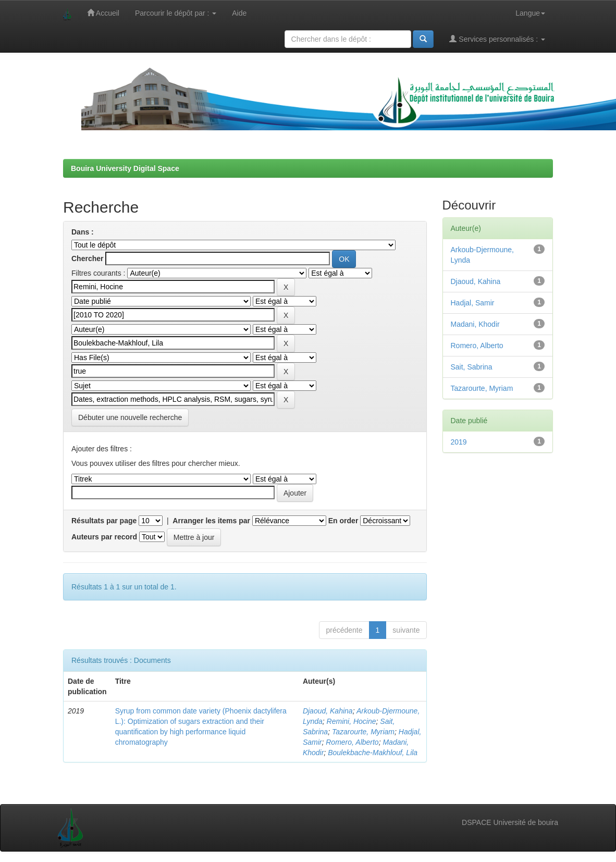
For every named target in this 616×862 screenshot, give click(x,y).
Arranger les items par (211, 521)
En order (343, 521)
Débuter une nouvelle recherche (130, 417)
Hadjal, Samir (473, 303)
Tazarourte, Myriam (363, 732)
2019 (459, 442)
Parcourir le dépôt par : (176, 13)
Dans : (83, 232)
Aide (239, 13)
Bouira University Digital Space (125, 168)
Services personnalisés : (497, 39)
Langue (530, 13)
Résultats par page (104, 521)
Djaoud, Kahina (328, 711)
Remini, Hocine (352, 721)
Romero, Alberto (352, 742)
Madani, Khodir (475, 324)
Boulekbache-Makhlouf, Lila (373, 753)
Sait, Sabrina (472, 367)
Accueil (103, 13)
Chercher (87, 258)
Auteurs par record (104, 537)
